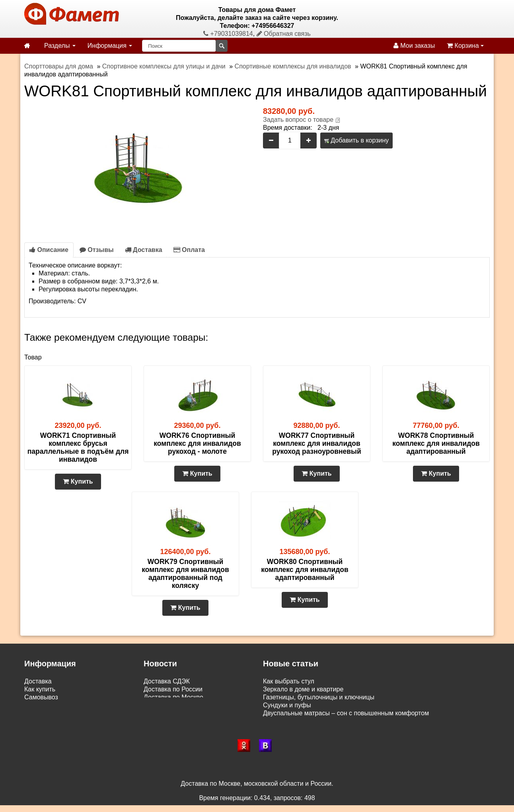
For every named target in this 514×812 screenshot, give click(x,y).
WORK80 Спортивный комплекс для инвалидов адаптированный (305, 570)
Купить (78, 481)
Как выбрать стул (289, 681)
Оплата (189, 250)
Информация (110, 46)
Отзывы (97, 250)
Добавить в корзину (356, 140)
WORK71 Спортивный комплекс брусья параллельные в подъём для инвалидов (78, 447)
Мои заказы (414, 46)
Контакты (38, 721)
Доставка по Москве (173, 697)
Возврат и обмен (49, 705)
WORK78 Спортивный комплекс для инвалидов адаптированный (436, 443)
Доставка (144, 250)
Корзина (465, 46)
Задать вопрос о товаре (298, 120)
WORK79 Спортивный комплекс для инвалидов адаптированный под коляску (185, 574)
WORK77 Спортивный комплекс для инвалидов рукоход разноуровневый (316, 443)
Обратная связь (284, 34)
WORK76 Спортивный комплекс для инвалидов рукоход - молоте (197, 443)
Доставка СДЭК (167, 681)
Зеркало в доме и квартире (303, 689)
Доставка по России (173, 689)
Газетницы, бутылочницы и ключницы (319, 697)
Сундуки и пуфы (287, 705)
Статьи (35, 713)
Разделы (60, 46)
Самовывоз (41, 697)
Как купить (40, 689)
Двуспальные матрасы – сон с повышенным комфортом (346, 713)
